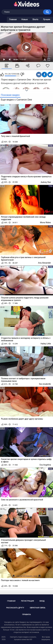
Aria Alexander (44, 263)
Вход (42, 601)
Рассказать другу (15, 608)
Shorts (30, 19)
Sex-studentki (45, 384)
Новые (19, 19)
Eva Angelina (45, 465)
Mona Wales (45, 222)
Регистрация (27, 601)
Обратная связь (38, 608)
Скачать (45, 59)
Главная (7, 19)
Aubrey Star (46, 182)
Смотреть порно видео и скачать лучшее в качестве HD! (23, 638)
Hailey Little (46, 344)
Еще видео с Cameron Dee (16, 100)
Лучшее (41, 19)
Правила (26, 614)
